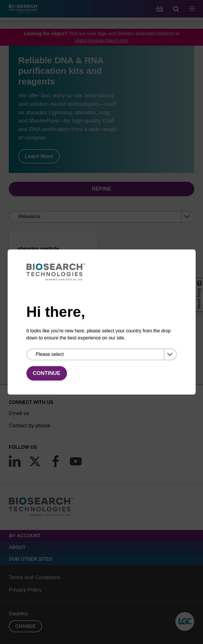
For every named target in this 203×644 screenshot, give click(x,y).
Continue (47, 373)
